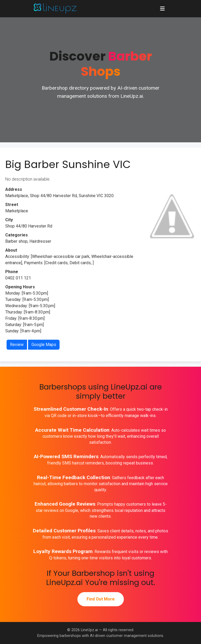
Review (17, 345)
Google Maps (44, 345)
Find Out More (101, 599)
